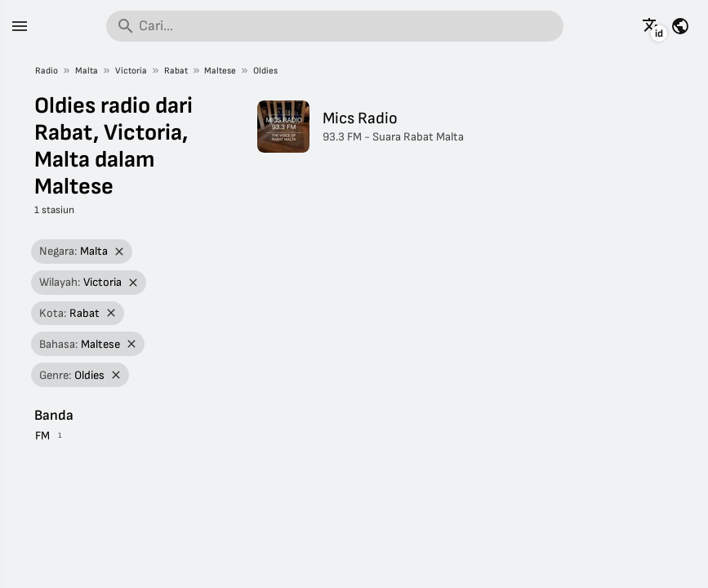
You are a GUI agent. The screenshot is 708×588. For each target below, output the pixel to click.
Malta (87, 71)
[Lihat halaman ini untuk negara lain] (680, 26)
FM (42, 436)
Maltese (220, 71)
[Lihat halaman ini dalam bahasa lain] (652, 26)
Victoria (131, 71)
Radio (47, 71)
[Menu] (20, 26)
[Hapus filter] (119, 252)
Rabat (176, 71)
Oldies (265, 71)
